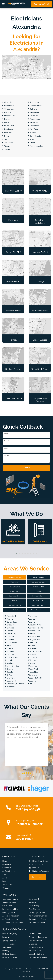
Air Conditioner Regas (37, 919)
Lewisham (32, 654)
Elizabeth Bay (9, 116)
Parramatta (6, 937)
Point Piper (33, 129)
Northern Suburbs (36, 947)
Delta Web (31, 976)
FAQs (4, 881)
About (5, 878)
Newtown (32, 663)
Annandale (33, 616)
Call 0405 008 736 (28, 809)
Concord (10, 637)
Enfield (9, 646)
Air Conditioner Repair (11, 919)
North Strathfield (12, 666)
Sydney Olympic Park (14, 684)
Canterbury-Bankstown (38, 937)
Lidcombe (32, 657)
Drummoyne (11, 643)
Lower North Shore (10, 957)
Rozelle (9, 672)
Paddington (8, 129)
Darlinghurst (33, 109)
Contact (5, 888)
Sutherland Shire (9, 947)
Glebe (6, 122)
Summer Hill (11, 681)
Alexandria (7, 102)
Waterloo (7, 146)
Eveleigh (7, 119)
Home (5, 861)
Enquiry (7, 455)
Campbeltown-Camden (38, 957)
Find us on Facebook (39, 871)
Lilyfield (9, 660)
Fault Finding (34, 906)
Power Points (7, 906)
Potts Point (7, 133)
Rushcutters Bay (35, 136)
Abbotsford (10, 616)
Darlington (7, 112)
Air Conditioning (9, 871)
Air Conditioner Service (38, 916)
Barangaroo (33, 102)
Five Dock (10, 648)
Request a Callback (29, 824)
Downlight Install (9, 913)
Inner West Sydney (10, 934)
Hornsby (6, 951)
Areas (5, 874)
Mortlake (9, 663)
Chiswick (32, 634)
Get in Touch (24, 839)
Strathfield (10, 678)
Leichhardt (10, 654)
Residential (7, 864)
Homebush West (35, 651)
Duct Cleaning (34, 909)
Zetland (6, 149)
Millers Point (8, 126)
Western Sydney (35, 934)
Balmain (31, 619)
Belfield (31, 622)
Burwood (10, 628)
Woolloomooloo (35, 146)
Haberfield (32, 648)
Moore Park (33, 126)
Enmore (31, 646)
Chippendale (8, 109)
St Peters (9, 675)
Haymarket (33, 122)
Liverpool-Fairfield (36, 941)
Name (6, 434)
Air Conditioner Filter (37, 923)
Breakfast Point (34, 625)
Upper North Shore (36, 954)
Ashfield (9, 619)
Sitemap (28, 971)
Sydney (32, 139)
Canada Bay (11, 634)
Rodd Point (33, 669)
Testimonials (7, 885)
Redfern (6, 136)
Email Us (34, 868)
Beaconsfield (8, 106)
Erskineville (33, 116)
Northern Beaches (9, 954)
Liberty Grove (11, 657)
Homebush (10, 651)
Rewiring (32, 902)
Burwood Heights (35, 628)
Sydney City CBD (9, 941)
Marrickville (33, 660)
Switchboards (34, 899)
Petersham (33, 666)
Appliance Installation (11, 916)
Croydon (10, 640)
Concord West (34, 637)
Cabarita (9, 631)
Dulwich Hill (33, 643)
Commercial (7, 868)
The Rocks (8, 143)
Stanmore (32, 675)
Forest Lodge (34, 119)
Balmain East (11, 622)
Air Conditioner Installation (13, 923)
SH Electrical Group (23, 969)
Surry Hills (7, 139)
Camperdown (34, 631)
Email (6, 448)
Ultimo (31, 143)
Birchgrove (10, 625)
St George (33, 944)
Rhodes (9, 669)
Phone (7, 441)
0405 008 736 (42, 4)
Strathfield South (35, 678)
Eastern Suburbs (35, 951)
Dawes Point (33, 112)
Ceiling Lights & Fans (37, 913)
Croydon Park (34, 640)
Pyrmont (32, 133)
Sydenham (33, 681)
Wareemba (10, 687)
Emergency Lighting (10, 909)
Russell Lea (33, 672)
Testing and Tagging (10, 899)
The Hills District (9, 944)
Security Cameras (9, 902)
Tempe (31, 684)
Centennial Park (35, 106)
